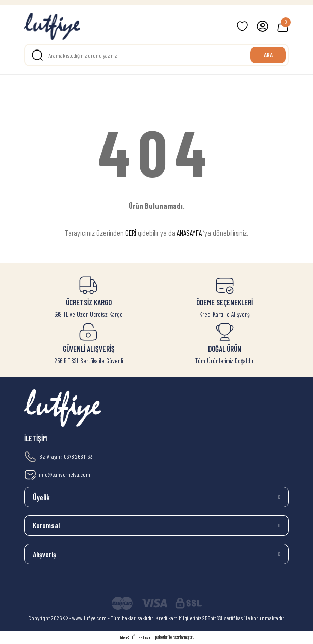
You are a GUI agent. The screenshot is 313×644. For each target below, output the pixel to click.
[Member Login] (263, 26)
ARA (268, 55)
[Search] (156, 55)
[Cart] (283, 26)
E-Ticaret (146, 637)
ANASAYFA (189, 233)
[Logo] (52, 26)
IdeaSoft (127, 637)
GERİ (131, 233)
